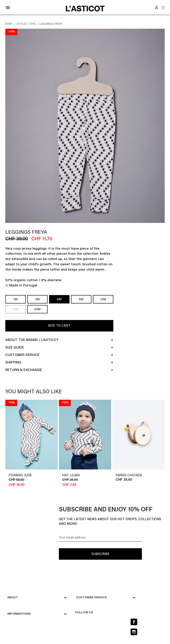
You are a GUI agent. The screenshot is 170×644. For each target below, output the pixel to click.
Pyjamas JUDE (20, 475)
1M (15, 300)
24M (37, 310)
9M (81, 300)
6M (59, 300)
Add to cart (59, 326)
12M (103, 300)
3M (37, 300)
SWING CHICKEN (129, 475)
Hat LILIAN (71, 475)
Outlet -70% (26, 24)
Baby (9, 24)
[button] (163, 7)
